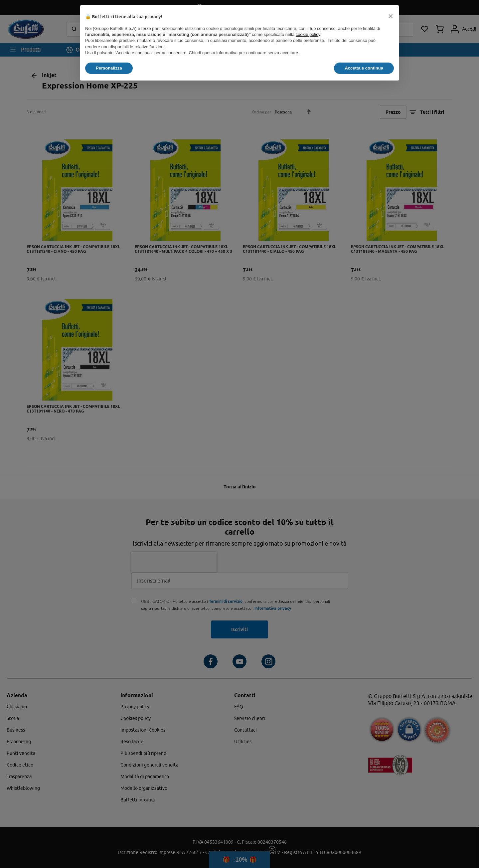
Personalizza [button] (109, 68)
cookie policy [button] (308, 34)
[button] (391, 16)
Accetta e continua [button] (364, 68)
